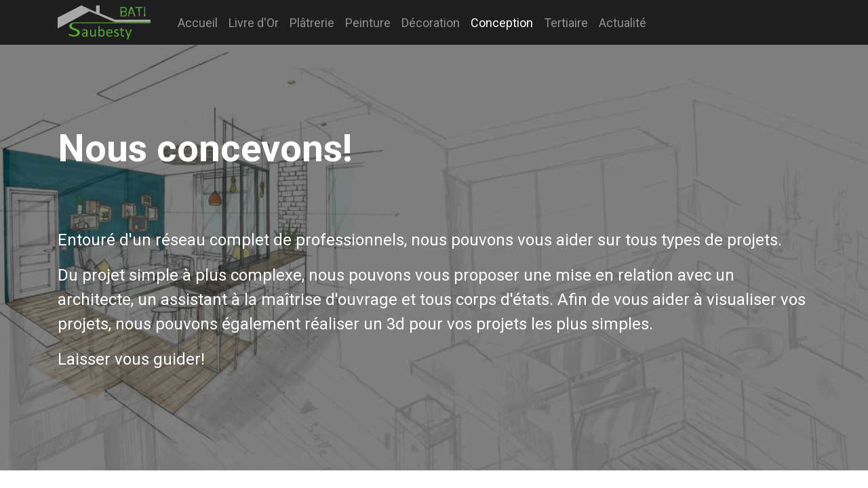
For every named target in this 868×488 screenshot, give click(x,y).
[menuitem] (198, 23)
